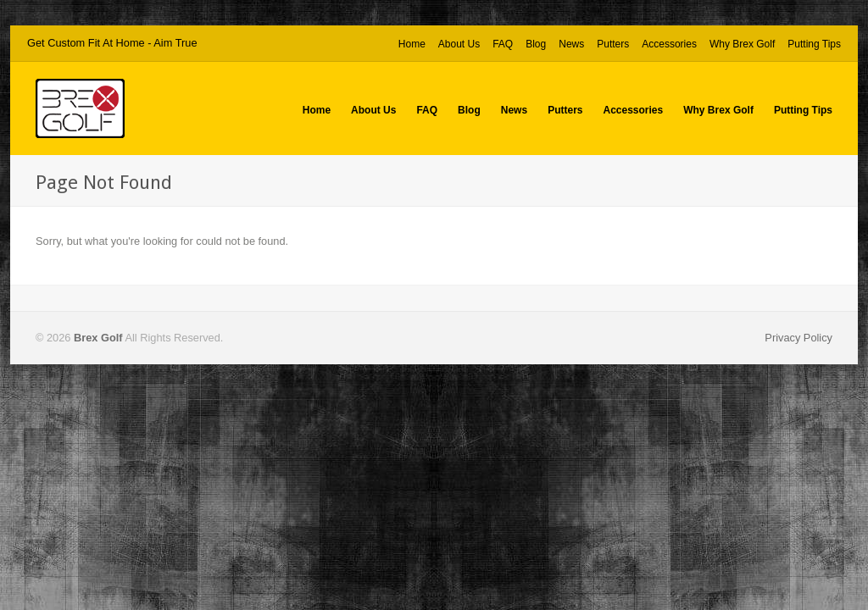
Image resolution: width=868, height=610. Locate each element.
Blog (536, 44)
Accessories (669, 44)
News (571, 44)
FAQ (503, 44)
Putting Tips (814, 44)
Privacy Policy (798, 338)
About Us (459, 44)
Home (412, 44)
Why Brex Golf (742, 44)
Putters (613, 44)
